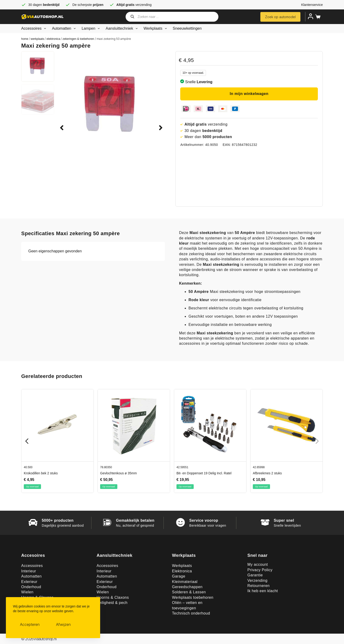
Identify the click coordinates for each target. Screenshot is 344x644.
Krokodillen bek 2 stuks (41, 473)
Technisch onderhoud (191, 613)
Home (25, 39)
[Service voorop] (180, 522)
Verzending (257, 580)
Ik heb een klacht (263, 591)
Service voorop (204, 520)
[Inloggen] (311, 16)
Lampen (92, 29)
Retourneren (258, 586)
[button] (62, 128)
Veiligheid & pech (112, 603)
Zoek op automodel (280, 17)
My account (258, 564)
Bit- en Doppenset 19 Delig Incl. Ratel (204, 473)
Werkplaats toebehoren (193, 597)
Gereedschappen (187, 587)
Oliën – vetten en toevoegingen (187, 605)
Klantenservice (312, 5)
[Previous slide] (27, 441)
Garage (179, 576)
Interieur (29, 571)
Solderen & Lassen (189, 592)
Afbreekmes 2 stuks (267, 473)
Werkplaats (156, 29)
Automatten (65, 29)
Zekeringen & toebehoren (78, 39)
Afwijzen (63, 624)
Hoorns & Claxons (113, 597)
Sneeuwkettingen (187, 28)
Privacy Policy (260, 570)
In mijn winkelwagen (249, 94)
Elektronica (53, 39)
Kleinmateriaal (185, 582)
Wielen (27, 592)
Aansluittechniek (123, 29)
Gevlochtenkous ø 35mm (119, 473)
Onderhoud (31, 587)
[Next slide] (317, 441)
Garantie (255, 575)
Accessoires (35, 29)
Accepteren (30, 624)
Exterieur (29, 582)
